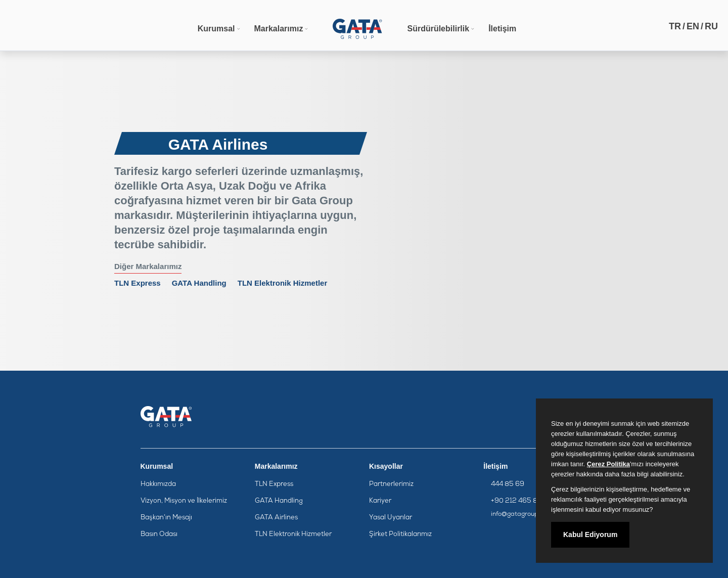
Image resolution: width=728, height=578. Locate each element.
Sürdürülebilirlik (438, 29)
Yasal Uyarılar (391, 518)
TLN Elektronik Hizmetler (283, 283)
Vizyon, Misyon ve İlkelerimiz (184, 501)
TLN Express (138, 283)
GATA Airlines (276, 518)
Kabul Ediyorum (590, 535)
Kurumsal (216, 29)
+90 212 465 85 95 (522, 501)
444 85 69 (508, 484)
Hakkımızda (158, 484)
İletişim (502, 29)
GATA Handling (199, 283)
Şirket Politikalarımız (400, 534)
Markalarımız (279, 29)
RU (711, 26)
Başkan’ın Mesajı (166, 518)
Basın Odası (159, 534)
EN (693, 26)
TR (675, 26)
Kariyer (380, 501)
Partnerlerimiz (391, 484)
